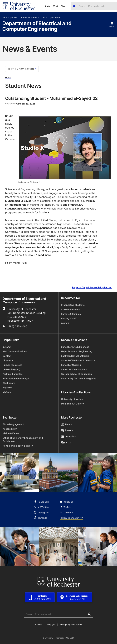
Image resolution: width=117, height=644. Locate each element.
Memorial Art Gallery (72, 404)
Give (63, 6)
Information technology (16, 378)
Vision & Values (11, 433)
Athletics (68, 437)
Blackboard (9, 383)
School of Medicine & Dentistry (78, 360)
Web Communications (15, 351)
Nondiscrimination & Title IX (18, 446)
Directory (8, 360)
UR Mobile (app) (11, 369)
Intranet (7, 347)
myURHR (7, 387)
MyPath (7, 392)
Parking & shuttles (13, 374)
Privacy (39, 624)
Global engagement (13, 424)
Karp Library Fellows (27, 209)
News (66, 424)
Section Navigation (22, 69)
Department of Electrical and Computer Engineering (37, 26)
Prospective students (73, 305)
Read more (44, 255)
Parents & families (71, 314)
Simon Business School (74, 369)
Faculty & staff (69, 318)
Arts (66, 442)
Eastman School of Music (75, 356)
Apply (47, 6)
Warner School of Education (76, 374)
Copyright (51, 624)
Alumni (65, 323)
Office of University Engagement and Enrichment (23, 439)
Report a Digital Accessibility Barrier (92, 287)
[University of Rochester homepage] (19, 6)
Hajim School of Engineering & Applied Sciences (32, 18)
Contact (7, 356)
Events (67, 430)
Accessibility (10, 429)
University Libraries (72, 399)
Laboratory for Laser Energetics (79, 378)
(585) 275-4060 (17, 326)
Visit (56, 6)
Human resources (12, 365)
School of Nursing (71, 365)
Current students (71, 309)
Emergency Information (71, 624)
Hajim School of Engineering (77, 351)
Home (8, 77)
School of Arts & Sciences (75, 347)
